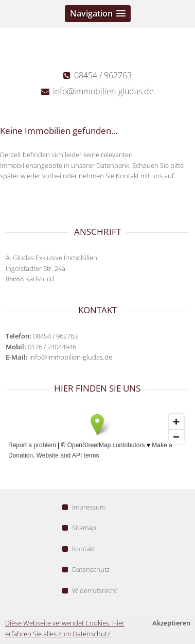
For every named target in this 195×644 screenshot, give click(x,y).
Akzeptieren (171, 623)
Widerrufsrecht (90, 590)
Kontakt (79, 549)
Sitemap (79, 528)
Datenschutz (86, 569)
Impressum (84, 507)
